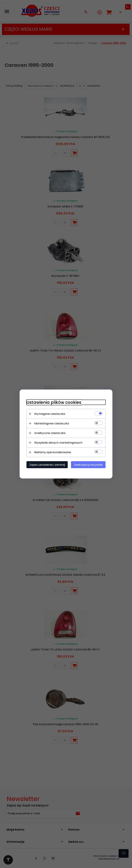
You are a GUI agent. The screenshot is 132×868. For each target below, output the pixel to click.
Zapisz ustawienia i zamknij (47, 465)
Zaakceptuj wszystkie (88, 465)
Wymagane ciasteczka (50, 414)
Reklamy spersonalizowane (53, 452)
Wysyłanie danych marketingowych (58, 443)
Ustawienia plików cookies (54, 402)
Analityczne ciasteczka (50, 433)
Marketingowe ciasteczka (52, 423)
